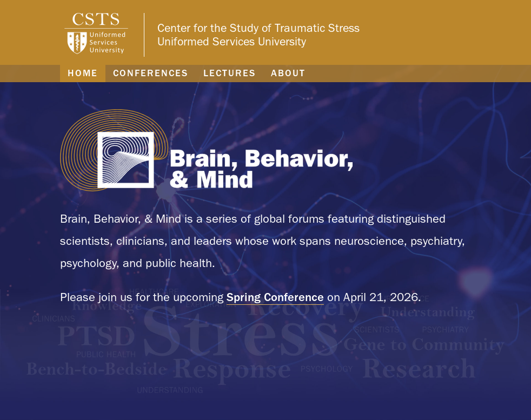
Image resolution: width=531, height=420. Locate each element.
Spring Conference (275, 297)
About (288, 73)
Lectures (230, 73)
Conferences (151, 73)
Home (83, 73)
